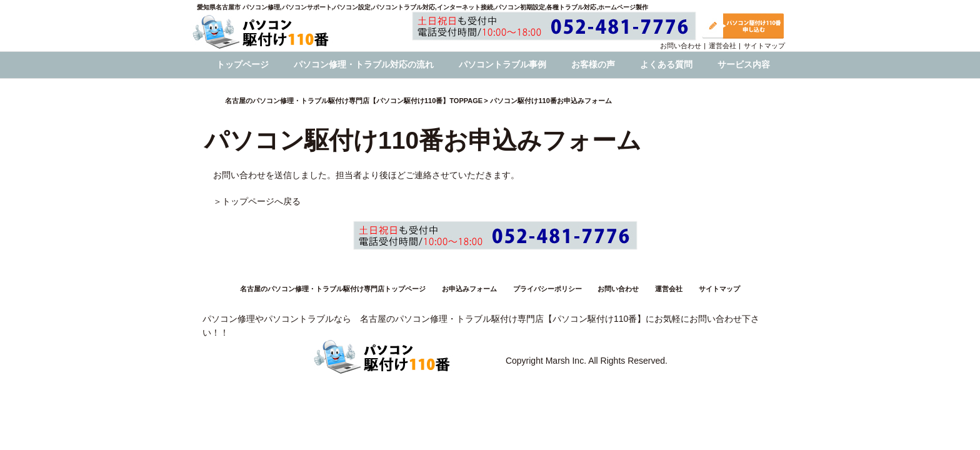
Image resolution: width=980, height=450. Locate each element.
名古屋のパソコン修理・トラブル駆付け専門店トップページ (333, 289)
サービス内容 (744, 64)
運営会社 (722, 46)
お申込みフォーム (469, 289)
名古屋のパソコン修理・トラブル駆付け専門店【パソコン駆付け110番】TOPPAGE (354, 101)
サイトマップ (764, 46)
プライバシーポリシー (547, 289)
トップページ (242, 64)
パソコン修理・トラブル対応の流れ (364, 64)
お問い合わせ (681, 46)
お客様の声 (593, 64)
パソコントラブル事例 (502, 64)
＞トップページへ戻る (257, 201)
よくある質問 (666, 64)
